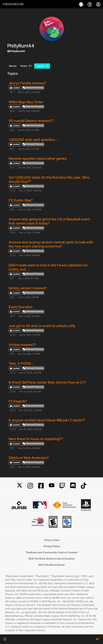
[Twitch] (62, 486)
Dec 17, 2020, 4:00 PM (30, 191)
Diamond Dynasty (33, 88)
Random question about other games (38, 159)
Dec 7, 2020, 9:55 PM (30, 255)
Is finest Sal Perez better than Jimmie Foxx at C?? (47, 382)
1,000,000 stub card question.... (34, 140)
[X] (20, 486)
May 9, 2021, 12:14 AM (29, 92)
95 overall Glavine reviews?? (31, 121)
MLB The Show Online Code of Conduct (51, 559)
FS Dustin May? (21, 200)
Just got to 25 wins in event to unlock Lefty (42, 326)
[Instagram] (30, 486)
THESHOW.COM (13, 4)
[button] (5, 639)
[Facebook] (41, 486)
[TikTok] (84, 486)
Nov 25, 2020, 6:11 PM (30, 392)
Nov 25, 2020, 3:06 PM (30, 410)
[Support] (90, 4)
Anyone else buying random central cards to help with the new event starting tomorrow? (51, 244)
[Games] (82, 4)
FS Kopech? (18, 401)
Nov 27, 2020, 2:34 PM (30, 373)
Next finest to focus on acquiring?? (36, 439)
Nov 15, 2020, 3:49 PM (29, 467)
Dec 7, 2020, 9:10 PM (29, 316)
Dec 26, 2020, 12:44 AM (30, 168)
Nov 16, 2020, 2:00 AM (29, 448)
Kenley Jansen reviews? (28, 288)
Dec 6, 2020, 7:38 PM (30, 335)
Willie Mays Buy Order (26, 102)
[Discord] (73, 486)
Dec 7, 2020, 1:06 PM (29, 297)
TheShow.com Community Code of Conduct (52, 552)
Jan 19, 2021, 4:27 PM (29, 149)
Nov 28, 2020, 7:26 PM (29, 354)
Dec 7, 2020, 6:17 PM (28, 278)
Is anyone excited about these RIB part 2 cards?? (47, 420)
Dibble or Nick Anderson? (29, 458)
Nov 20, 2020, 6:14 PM (31, 429)
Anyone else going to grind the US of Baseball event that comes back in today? (49, 221)
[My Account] (98, 4)
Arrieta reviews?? (22, 345)
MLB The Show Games (52, 565)
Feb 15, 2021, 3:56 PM (29, 111)
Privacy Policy (52, 546)
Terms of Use (51, 540)
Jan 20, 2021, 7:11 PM (29, 130)
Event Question (21, 307)
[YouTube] (52, 486)
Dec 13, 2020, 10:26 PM (30, 209)
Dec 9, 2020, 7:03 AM (30, 233)
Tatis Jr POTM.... (21, 363)
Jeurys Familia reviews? (28, 83)
